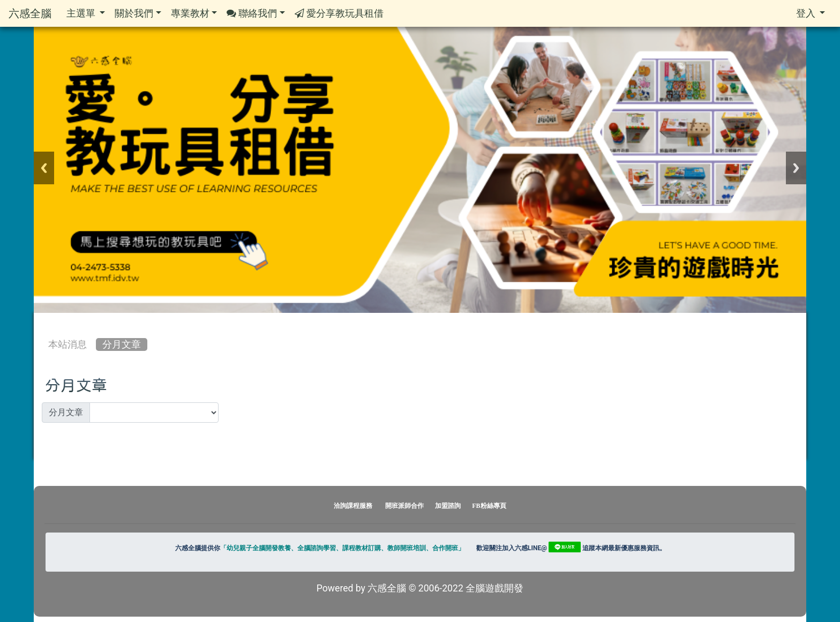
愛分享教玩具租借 (339, 14)
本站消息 (67, 344)
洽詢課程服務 (353, 506)
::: (44, 322)
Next (796, 168)
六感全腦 (30, 13)
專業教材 (194, 13)
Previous (44, 168)
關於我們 (138, 13)
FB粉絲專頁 (489, 506)
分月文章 (122, 344)
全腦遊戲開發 (494, 588)
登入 (811, 13)
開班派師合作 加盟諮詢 (424, 506)
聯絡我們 (256, 14)
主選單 (86, 13)
